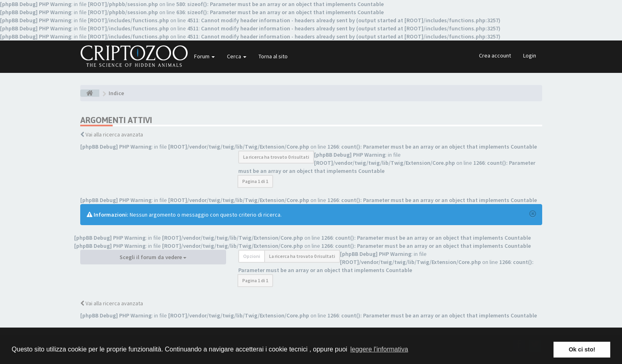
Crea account (495, 55)
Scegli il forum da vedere (153, 257)
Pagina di (255, 181)
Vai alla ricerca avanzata (114, 134)
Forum (204, 56)
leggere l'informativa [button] (379, 349)
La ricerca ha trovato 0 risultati (276, 157)
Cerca (237, 56)
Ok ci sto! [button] (582, 349)
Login (530, 55)
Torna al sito (273, 56)
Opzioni (252, 256)
